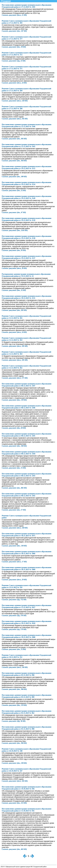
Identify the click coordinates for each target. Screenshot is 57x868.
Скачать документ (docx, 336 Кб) (15, 667)
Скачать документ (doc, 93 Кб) (14, 250)
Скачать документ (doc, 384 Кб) (14, 689)
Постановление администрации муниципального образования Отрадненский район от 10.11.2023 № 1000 (27, 636)
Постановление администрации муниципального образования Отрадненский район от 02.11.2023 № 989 (27, 696)
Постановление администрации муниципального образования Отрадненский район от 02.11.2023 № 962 (27, 712)
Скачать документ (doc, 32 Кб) (14, 290)
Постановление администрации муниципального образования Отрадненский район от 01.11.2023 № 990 (27, 728)
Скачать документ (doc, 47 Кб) (14, 212)
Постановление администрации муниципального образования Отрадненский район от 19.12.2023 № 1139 (27, 219)
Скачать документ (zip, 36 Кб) (14, 721)
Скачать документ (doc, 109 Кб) (14, 177)
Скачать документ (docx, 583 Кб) (15, 781)
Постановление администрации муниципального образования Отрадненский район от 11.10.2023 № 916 (27, 810)
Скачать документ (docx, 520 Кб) (15, 101)
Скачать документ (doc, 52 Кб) (14, 190)
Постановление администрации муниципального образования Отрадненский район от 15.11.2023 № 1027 (27, 606)
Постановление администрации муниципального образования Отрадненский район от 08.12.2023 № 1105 (27, 435)
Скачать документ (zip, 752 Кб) (14, 600)
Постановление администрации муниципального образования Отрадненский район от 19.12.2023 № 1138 (27, 237)
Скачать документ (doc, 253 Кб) (14, 803)
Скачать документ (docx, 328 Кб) (15, 528)
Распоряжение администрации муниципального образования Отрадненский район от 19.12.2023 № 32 (26, 275)
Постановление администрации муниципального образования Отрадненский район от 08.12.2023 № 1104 (27, 453)
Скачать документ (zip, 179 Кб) (14, 629)
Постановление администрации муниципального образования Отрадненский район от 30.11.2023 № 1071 (27, 535)
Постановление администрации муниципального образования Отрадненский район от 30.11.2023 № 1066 (27, 553)
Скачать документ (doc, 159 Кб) (14, 705)
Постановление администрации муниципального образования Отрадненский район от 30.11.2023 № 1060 (27, 568)
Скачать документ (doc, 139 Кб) (14, 400)
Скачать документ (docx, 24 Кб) (14, 83)
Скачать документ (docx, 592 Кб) (15, 119)
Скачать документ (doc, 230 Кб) (14, 763)
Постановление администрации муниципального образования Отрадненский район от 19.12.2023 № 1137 (27, 257)
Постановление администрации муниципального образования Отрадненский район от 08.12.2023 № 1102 (27, 495)
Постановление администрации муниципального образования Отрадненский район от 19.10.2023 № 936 (27, 788)
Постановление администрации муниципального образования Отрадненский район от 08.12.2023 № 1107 (27, 385)
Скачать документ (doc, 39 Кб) (14, 47)
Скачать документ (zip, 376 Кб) (14, 615)
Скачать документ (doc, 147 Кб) (14, 31)
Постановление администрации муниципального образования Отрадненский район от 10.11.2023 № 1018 (27, 622)
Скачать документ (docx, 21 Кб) (14, 15)
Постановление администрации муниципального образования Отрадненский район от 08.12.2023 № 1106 (27, 407)
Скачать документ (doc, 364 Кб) (14, 161)
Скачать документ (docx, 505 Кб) (15, 346)
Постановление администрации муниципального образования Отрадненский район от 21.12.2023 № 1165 (27, 145)
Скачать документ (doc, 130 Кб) (14, 546)
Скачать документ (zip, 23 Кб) (14, 61)
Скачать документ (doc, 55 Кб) (14, 468)
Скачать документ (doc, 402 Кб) (14, 488)
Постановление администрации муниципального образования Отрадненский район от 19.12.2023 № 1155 (27, 167)
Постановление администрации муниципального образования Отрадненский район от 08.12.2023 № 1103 (27, 475)
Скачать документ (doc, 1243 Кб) (15, 230)
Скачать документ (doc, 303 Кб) (14, 139)
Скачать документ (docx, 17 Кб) (14, 562)
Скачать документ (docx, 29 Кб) (14, 580)
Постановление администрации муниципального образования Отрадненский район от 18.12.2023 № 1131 (27, 297)
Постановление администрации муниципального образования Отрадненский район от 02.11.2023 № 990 (27, 674)
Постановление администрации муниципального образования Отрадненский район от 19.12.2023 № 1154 (27, 183)
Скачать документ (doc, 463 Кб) (14, 849)
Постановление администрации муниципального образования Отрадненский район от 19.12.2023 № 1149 (27, 197)
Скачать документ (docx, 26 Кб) (14, 268)
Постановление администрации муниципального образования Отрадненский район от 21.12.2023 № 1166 (27, 126)
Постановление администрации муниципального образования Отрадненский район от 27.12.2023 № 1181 (27, 6)
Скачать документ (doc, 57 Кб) (14, 510)
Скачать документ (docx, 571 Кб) (15, 378)
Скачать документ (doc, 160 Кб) (14, 446)
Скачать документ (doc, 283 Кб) (14, 310)
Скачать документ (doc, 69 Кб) (14, 428)
